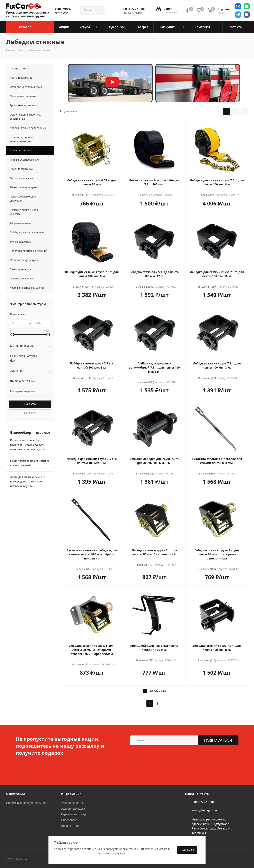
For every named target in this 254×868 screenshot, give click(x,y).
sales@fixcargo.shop (205, 810)
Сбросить (30, 413)
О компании (15, 794)
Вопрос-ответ (70, 826)
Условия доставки (73, 809)
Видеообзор (69, 820)
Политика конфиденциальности (27, 803)
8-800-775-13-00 (134, 9)
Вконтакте (44, 860)
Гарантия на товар (73, 814)
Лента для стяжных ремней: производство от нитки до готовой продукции (28, 482)
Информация (71, 794)
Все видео (43, 433)
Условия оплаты (72, 803)
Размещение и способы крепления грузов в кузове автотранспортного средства (28, 445)
